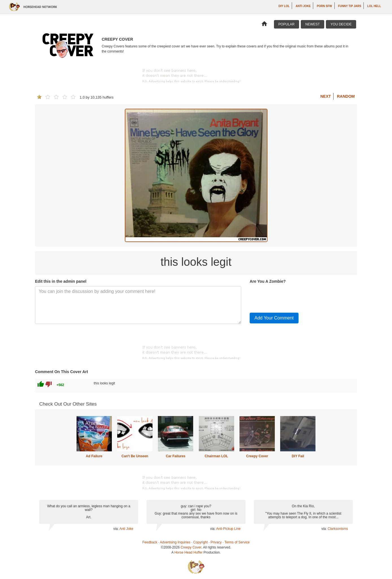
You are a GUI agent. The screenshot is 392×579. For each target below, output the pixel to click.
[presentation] (293, 297)
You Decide (341, 24)
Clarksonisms (338, 529)
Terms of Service (237, 542)
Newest (312, 24)
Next (325, 96)
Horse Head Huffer (188, 552)
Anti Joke (303, 6)
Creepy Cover (257, 456)
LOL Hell (374, 6)
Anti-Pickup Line (228, 529)
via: (116, 529)
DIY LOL (284, 6)
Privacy (216, 542)
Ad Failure (94, 456)
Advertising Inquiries (175, 542)
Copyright (200, 542)
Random (346, 96)
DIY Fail (298, 456)
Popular (287, 24)
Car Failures (176, 456)
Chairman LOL (216, 456)
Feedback (150, 542)
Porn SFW (325, 6)
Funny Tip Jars (350, 6)
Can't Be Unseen (135, 456)
